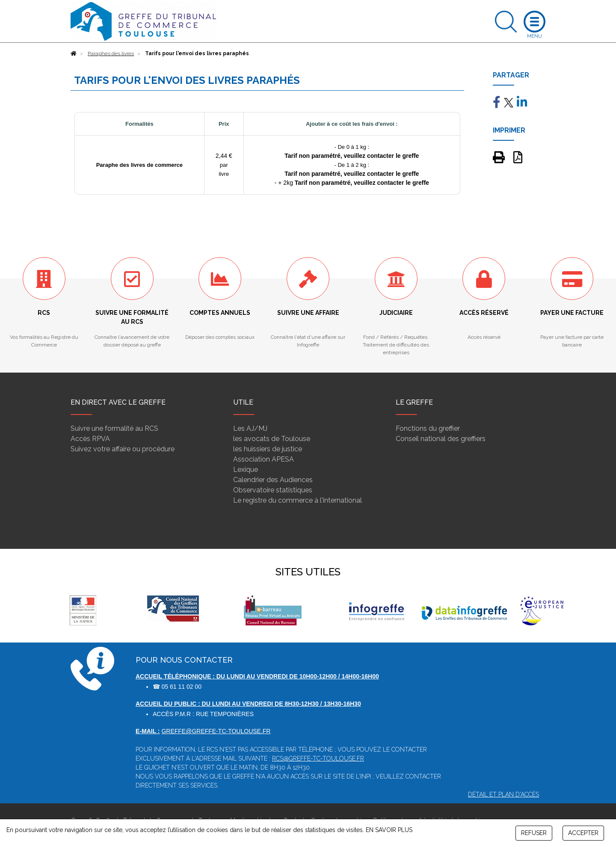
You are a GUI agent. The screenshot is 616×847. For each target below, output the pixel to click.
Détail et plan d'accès (503, 794)
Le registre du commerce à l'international (298, 500)
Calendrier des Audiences (273, 480)
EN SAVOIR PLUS (389, 830)
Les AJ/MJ (250, 428)
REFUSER (534, 833)
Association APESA (264, 459)
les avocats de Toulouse (272, 439)
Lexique (246, 469)
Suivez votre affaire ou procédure (123, 449)
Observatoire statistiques (273, 490)
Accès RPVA (90, 439)
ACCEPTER (583, 833)
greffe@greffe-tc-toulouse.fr (216, 731)
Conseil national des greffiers (441, 439)
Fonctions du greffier (428, 428)
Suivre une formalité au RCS (114, 428)
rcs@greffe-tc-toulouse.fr (318, 758)
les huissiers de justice (268, 449)
